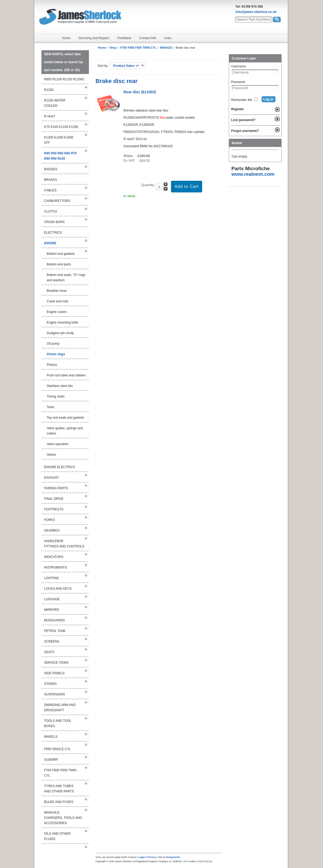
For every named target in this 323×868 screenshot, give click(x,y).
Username (238, 66)
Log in (269, 99)
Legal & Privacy (147, 857)
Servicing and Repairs (94, 38)
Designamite (173, 857)
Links (168, 38)
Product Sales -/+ (126, 66)
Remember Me (242, 100)
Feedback (124, 38)
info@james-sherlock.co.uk (256, 12)
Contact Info (148, 38)
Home (66, 38)
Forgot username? (245, 131)
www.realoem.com (253, 174)
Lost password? (243, 120)
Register (237, 109)
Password (238, 82)
